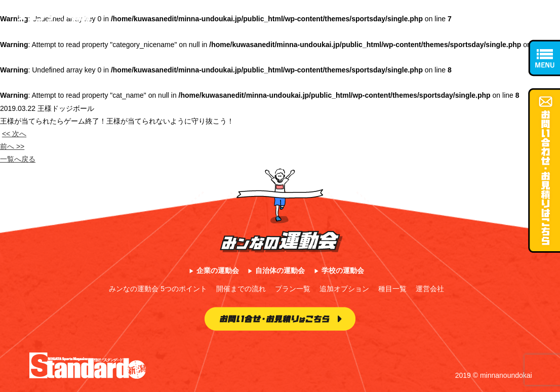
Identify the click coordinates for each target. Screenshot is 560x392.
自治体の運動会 (280, 270)
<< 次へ (14, 134)
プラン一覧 (293, 289)
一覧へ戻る (18, 159)
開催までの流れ (241, 289)
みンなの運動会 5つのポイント (158, 289)
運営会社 (430, 289)
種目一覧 (392, 289)
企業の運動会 (218, 270)
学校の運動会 (343, 270)
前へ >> (12, 146)
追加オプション (344, 289)
